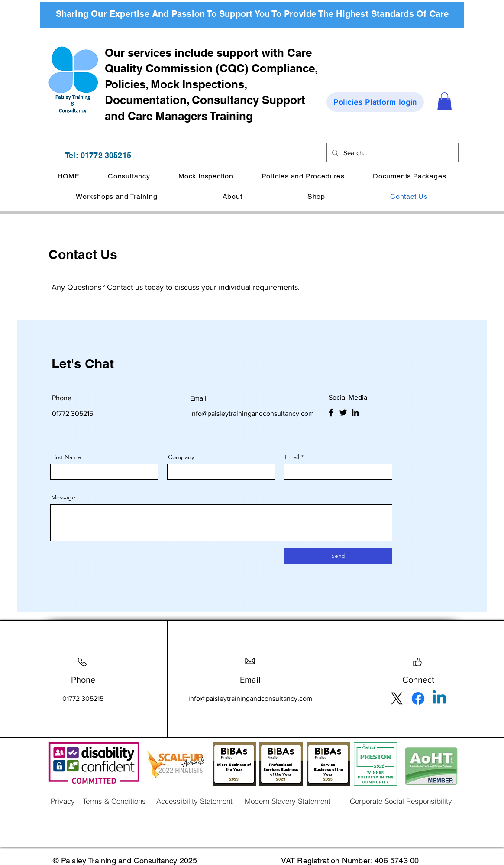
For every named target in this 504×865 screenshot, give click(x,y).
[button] (444, 101)
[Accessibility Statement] (194, 801)
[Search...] (392, 153)
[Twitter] (343, 413)
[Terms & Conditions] (114, 801)
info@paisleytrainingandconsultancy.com (252, 413)
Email (292, 457)
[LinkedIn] (355, 413)
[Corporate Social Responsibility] (401, 801)
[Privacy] (63, 801)
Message (63, 497)
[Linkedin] (439, 698)
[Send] (338, 556)
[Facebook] (331, 413)
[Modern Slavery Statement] (287, 801)
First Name (66, 457)
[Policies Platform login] (375, 102)
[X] (397, 698)
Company (181, 457)
